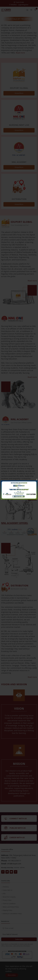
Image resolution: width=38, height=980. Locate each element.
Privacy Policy (7, 900)
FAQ (4, 893)
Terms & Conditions (9, 904)
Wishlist (13, 5)
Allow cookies (12, 975)
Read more (20, 53)
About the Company (9, 897)
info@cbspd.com (14, 864)
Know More (19, 93)
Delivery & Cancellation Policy (12, 914)
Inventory (6, 887)
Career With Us (8, 890)
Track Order (19, 2)
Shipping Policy (7, 910)
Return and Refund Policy (11, 907)
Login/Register (23, 5)
